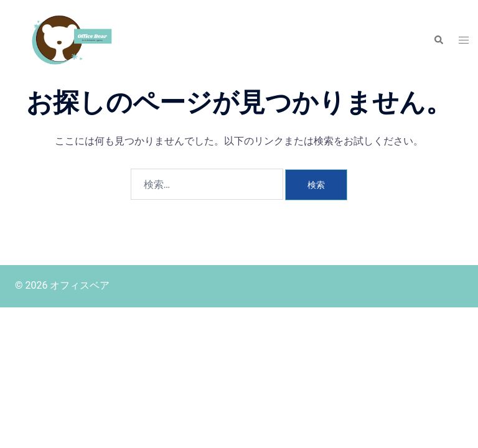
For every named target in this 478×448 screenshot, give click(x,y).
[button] (438, 40)
